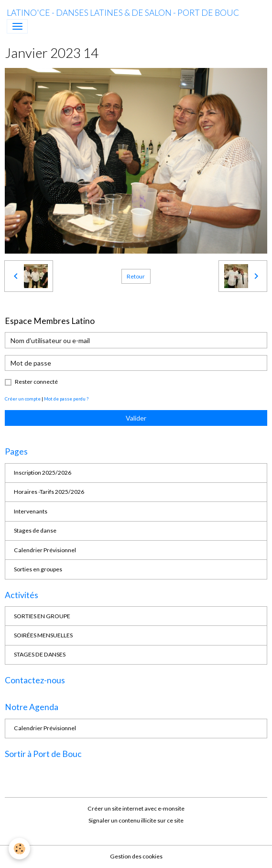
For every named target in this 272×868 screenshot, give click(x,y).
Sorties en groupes (38, 569)
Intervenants (31, 511)
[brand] (123, 13)
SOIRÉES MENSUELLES (43, 635)
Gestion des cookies (136, 856)
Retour (136, 276)
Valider (136, 418)
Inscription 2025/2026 (43, 473)
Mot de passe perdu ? (66, 399)
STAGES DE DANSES (40, 654)
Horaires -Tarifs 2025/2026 (49, 492)
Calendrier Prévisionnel (45, 550)
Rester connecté (36, 382)
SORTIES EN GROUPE (42, 616)
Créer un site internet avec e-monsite (136, 808)
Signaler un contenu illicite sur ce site (136, 820)
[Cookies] (19, 849)
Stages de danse (35, 530)
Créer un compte (23, 399)
